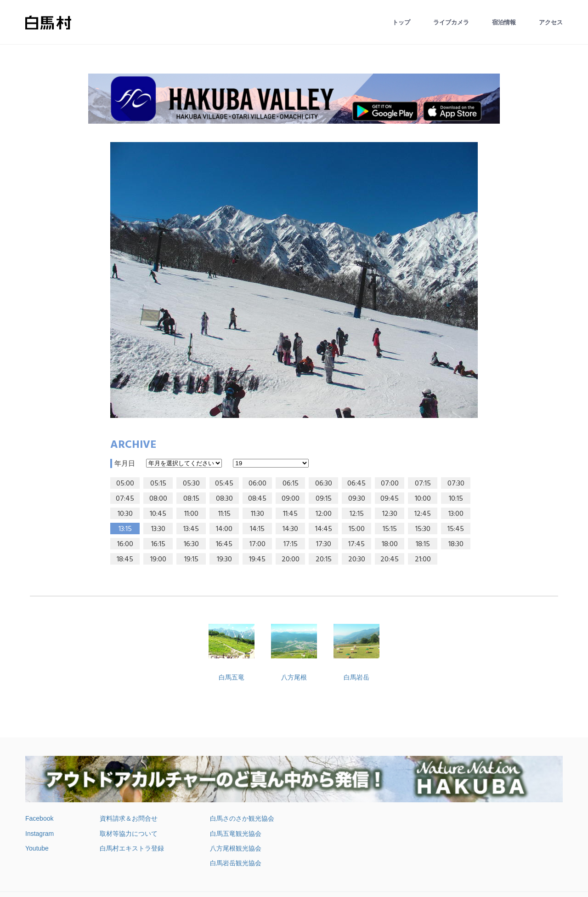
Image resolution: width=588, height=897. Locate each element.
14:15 (257, 529)
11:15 (224, 514)
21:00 (423, 560)
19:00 (158, 560)
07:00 (390, 484)
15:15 (390, 529)
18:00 (390, 544)
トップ (401, 22)
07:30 (456, 484)
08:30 (224, 499)
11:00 (191, 514)
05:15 (158, 484)
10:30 (125, 514)
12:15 (357, 514)
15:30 (423, 529)
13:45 (191, 529)
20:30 (357, 560)
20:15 (324, 560)
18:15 (423, 544)
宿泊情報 (504, 22)
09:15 (324, 499)
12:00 (324, 514)
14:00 (224, 529)
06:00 (257, 484)
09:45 (390, 499)
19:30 (224, 560)
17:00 (257, 544)
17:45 (356, 544)
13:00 (456, 514)
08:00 (158, 499)
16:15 (158, 544)
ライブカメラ (451, 22)
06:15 (291, 484)
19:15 (191, 560)
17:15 (291, 544)
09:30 (357, 499)
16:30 (191, 544)
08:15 (191, 499)
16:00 (125, 544)
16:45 (224, 544)
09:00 (291, 499)
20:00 (291, 560)
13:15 (125, 529)
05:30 (191, 484)
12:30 (390, 514)
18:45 (125, 560)
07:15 (423, 484)
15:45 (456, 529)
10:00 (423, 499)
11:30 (257, 514)
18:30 (456, 544)
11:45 (290, 514)
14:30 (290, 529)
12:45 (423, 514)
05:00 (125, 484)
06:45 (356, 484)
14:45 (324, 529)
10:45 (158, 514)
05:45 (224, 484)
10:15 (456, 499)
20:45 (390, 560)
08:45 (257, 499)
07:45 (125, 499)
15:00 (357, 529)
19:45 (257, 560)
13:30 (158, 529)
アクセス (551, 22)
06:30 (324, 484)
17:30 (324, 544)
